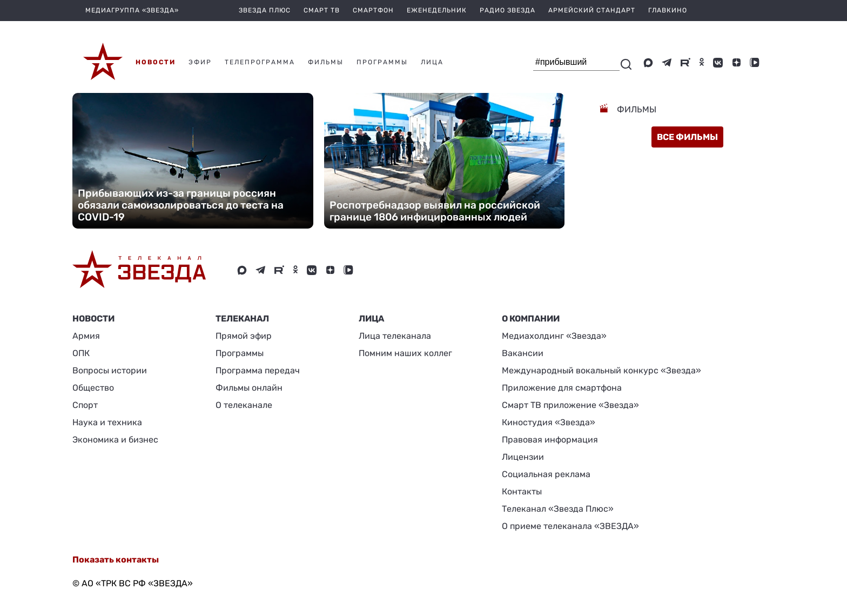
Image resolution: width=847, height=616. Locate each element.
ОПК (81, 353)
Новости (93, 319)
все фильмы (687, 137)
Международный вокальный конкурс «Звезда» (601, 370)
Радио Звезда (507, 10)
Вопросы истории (110, 370)
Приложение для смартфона (562, 388)
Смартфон (373, 10)
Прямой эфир (244, 336)
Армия (86, 336)
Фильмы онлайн (249, 388)
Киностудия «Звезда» (549, 422)
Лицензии (523, 457)
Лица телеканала (395, 336)
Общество (93, 388)
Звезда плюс (265, 10)
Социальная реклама (546, 474)
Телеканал (242, 319)
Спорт (85, 405)
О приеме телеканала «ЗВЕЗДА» (570, 526)
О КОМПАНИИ (531, 319)
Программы (240, 353)
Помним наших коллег (405, 353)
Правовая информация (550, 440)
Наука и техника (107, 422)
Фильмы (636, 109)
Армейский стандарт (592, 10)
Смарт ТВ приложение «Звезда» (570, 405)
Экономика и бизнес (115, 440)
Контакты (522, 491)
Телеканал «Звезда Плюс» (558, 509)
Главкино (668, 10)
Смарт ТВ (322, 10)
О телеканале (244, 405)
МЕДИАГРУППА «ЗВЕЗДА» (132, 10)
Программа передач (258, 370)
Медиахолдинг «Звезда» (554, 336)
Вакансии (523, 353)
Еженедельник (437, 10)
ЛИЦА (371, 319)
